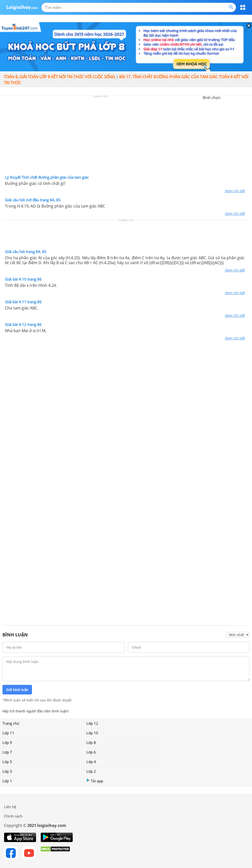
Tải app (95, 781)
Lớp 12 (92, 723)
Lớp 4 (91, 762)
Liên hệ (10, 807)
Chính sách (13, 816)
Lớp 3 (7, 771)
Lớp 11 (8, 733)
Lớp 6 (91, 752)
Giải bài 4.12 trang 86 (23, 324)
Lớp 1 (7, 781)
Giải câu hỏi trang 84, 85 (26, 252)
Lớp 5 (7, 762)
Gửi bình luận (17, 690)
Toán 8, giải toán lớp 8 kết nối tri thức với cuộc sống (59, 77)
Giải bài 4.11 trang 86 (23, 302)
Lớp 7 (7, 752)
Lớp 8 (91, 742)
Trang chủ (11, 723)
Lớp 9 (7, 742)
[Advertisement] (126, 137)
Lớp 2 (91, 771)
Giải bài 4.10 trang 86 (23, 279)
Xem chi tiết (235, 191)
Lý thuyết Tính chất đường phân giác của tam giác (47, 177)
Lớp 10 (92, 733)
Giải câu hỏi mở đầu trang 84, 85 (33, 200)
